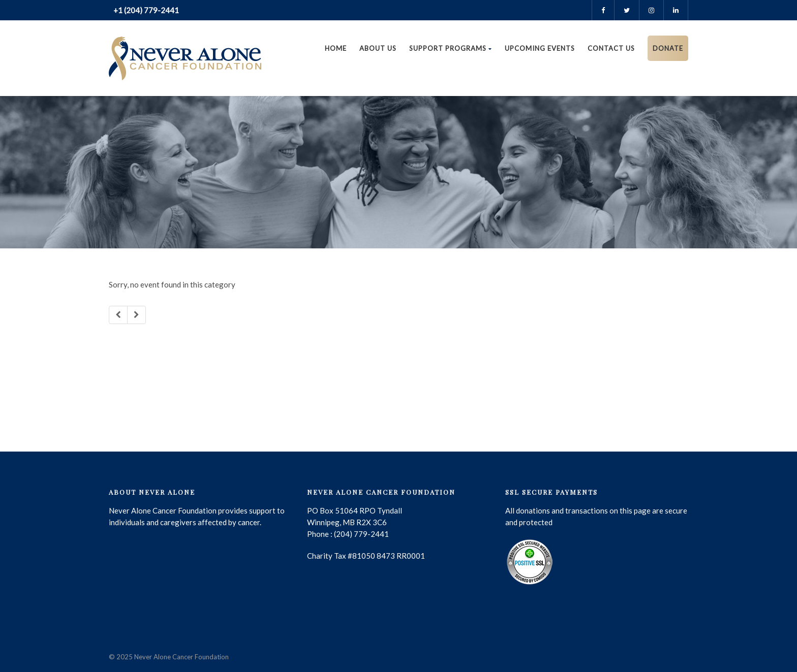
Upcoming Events (540, 48)
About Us (378, 48)
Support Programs (451, 48)
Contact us (611, 48)
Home (336, 48)
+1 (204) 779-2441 (145, 10)
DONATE (668, 48)
